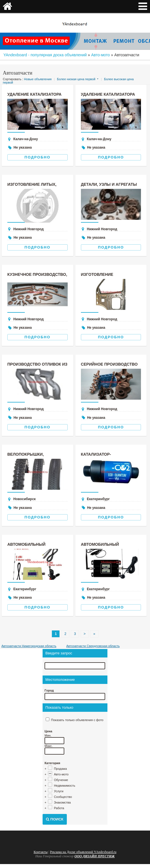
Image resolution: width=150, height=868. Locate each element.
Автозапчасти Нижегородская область (29, 646)
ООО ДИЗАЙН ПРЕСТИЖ (95, 856)
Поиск (55, 819)
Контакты (41, 852)
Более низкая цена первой (76, 79)
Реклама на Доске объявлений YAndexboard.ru (83, 852)
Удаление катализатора (34, 94)
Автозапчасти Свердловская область (93, 646)
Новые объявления (38, 79)
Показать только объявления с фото (77, 720)
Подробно (37, 157)
